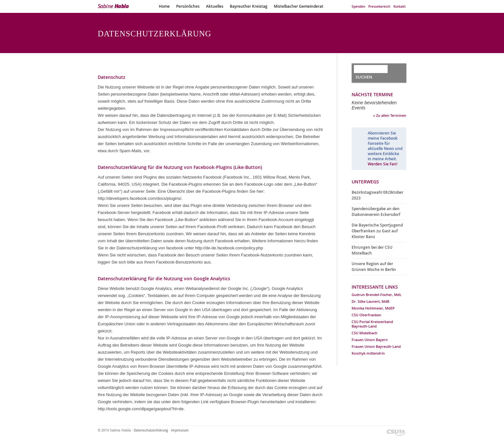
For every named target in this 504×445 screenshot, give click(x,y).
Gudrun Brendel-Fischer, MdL (377, 295)
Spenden (358, 7)
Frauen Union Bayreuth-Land (376, 346)
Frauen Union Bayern (370, 340)
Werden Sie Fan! (382, 164)
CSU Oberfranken (366, 315)
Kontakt (400, 7)
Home (164, 6)
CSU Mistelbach (364, 333)
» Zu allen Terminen (390, 115)
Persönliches (188, 6)
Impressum (180, 430)
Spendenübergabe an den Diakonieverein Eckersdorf (376, 212)
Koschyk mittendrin (368, 353)
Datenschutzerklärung (151, 430)
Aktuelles (215, 6)
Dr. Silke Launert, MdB (370, 301)
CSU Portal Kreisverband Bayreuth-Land (372, 324)
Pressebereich (379, 7)
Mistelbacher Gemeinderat (299, 6)
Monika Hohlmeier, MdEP (373, 308)
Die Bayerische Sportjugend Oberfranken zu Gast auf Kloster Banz (377, 231)
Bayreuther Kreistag (249, 6)
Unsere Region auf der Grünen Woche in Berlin (374, 267)
